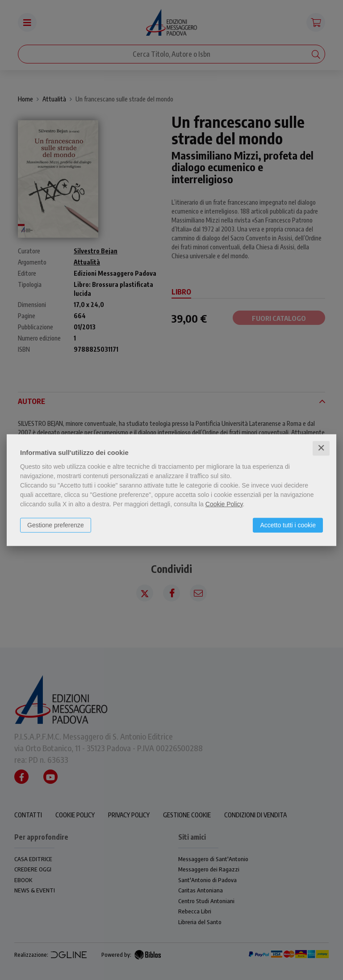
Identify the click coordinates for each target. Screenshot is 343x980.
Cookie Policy (224, 504)
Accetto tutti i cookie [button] (288, 525)
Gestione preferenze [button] (56, 525)
